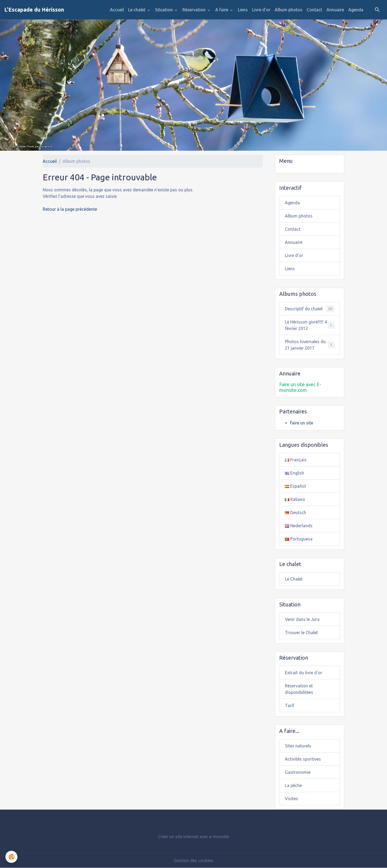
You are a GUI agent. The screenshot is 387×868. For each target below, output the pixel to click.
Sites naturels (298, 746)
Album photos (289, 10)
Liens (243, 10)
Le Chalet (294, 579)
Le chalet (137, 10)
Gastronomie (298, 772)
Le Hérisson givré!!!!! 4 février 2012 (310, 325)
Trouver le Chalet (301, 632)
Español (295, 486)
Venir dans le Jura (302, 619)
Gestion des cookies (193, 860)
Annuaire (335, 10)
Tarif (290, 705)
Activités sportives (303, 759)
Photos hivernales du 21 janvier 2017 (310, 345)
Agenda (356, 10)
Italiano (295, 499)
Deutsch (295, 512)
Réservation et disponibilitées (299, 689)
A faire (222, 10)
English (295, 473)
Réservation (195, 10)
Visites (291, 799)
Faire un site (302, 423)
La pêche (293, 785)
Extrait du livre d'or (304, 673)
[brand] (34, 10)
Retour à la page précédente (70, 209)
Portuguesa (299, 539)
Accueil (117, 10)
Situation (164, 10)
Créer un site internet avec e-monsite (193, 837)
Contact (314, 10)
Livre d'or (261, 10)
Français (296, 460)
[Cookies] (11, 857)
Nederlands (299, 526)
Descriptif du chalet (310, 309)
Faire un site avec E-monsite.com (300, 387)
